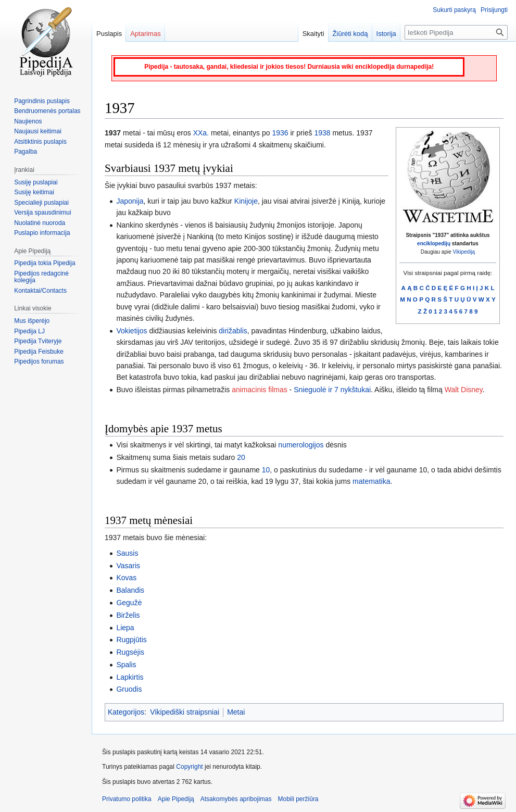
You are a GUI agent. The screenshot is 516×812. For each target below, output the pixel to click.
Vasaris (128, 566)
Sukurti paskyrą (454, 10)
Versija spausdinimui (42, 213)
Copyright (189, 767)
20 (241, 457)
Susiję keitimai (34, 192)
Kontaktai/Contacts (40, 291)
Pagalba (26, 152)
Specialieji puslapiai (41, 203)
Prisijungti (494, 10)
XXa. (201, 133)
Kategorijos (126, 712)
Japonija (130, 201)
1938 (322, 133)
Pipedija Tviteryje (38, 341)
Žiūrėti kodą (350, 34)
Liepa (125, 628)
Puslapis (109, 34)
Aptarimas (146, 34)
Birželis (128, 615)
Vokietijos (131, 331)
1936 (280, 133)
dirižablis (233, 331)
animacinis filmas (260, 390)
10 (266, 470)
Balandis (130, 590)
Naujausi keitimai (38, 131)
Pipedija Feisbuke (39, 352)
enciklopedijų (434, 243)
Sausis (127, 553)
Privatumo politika (127, 799)
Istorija (386, 34)
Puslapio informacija (42, 233)
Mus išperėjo (32, 321)
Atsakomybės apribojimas (236, 799)
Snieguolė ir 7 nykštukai (332, 390)
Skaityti (313, 34)
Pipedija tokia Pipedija (45, 263)
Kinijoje (246, 201)
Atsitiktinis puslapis (40, 142)
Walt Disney (464, 390)
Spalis (126, 665)
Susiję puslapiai (36, 182)
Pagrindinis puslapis (42, 101)
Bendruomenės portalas (47, 111)
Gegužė (129, 603)
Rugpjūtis (131, 640)
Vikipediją (464, 252)
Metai (236, 712)
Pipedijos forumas (39, 361)
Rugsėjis (130, 652)
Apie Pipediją (176, 799)
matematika (371, 481)
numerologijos (301, 445)
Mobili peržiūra (298, 799)
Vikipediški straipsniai (185, 712)
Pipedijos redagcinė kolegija (41, 277)
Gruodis (129, 689)
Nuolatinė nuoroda (40, 223)
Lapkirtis (130, 677)
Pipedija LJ (29, 331)
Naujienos (28, 121)
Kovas (126, 578)
